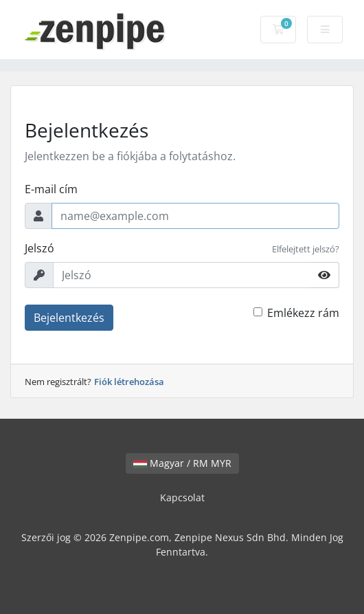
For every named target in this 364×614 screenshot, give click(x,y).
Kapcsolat (182, 497)
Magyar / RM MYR (182, 463)
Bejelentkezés (69, 318)
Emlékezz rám (303, 313)
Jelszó (39, 248)
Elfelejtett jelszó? (306, 249)
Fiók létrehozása (129, 382)
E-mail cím (51, 189)
